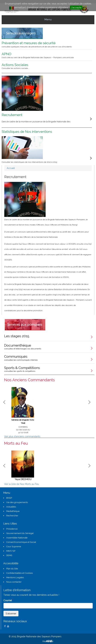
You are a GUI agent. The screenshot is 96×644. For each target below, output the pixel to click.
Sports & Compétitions (49, 369)
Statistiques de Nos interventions (27, 132)
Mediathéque (13, 511)
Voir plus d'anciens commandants (22, 436)
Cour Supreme (14, 547)
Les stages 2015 (17, 336)
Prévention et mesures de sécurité (45, 44)
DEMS (9, 555)
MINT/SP (11, 551)
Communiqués (49, 358)
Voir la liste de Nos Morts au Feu (21, 484)
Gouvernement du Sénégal (20, 533)
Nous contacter (14, 582)
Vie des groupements (17, 502)
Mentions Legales (15, 577)
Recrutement (12, 115)
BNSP (9, 498)
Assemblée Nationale (17, 538)
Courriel (8, 600)
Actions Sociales (45, 66)
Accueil (11, 168)
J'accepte (76, 8)
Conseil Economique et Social (21, 542)
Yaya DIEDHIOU (23, 479)
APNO (45, 55)
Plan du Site (12, 569)
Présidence (12, 529)
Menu (48, 19)
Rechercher (12, 516)
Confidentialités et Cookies (20, 573)
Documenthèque (49, 347)
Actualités (11, 507)
